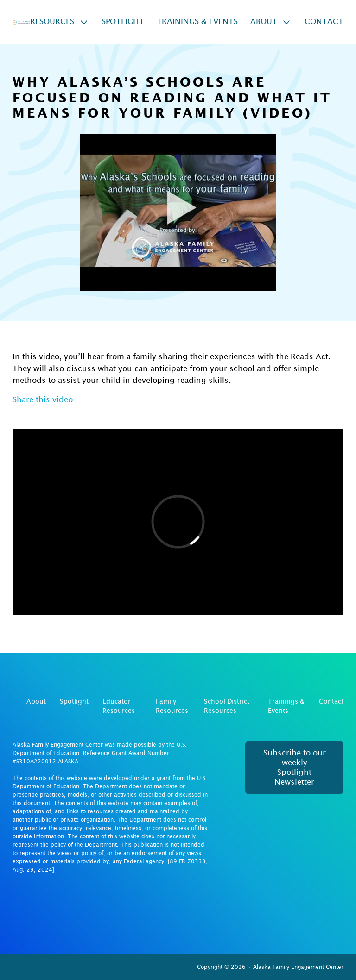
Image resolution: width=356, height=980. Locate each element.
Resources (52, 22)
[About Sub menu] (286, 22)
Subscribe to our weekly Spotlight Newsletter (295, 768)
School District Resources (227, 706)
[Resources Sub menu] (84, 22)
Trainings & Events (197, 22)
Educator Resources (119, 706)
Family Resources (172, 706)
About (264, 22)
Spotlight (123, 22)
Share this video (43, 400)
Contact (324, 22)
